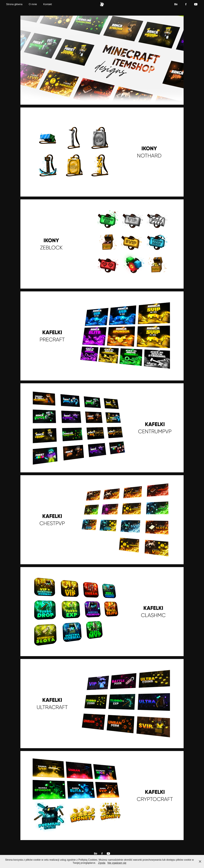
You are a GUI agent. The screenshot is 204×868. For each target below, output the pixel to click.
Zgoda (102, 863)
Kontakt (48, 4)
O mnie (33, 4)
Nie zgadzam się (117, 863)
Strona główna (14, 4)
